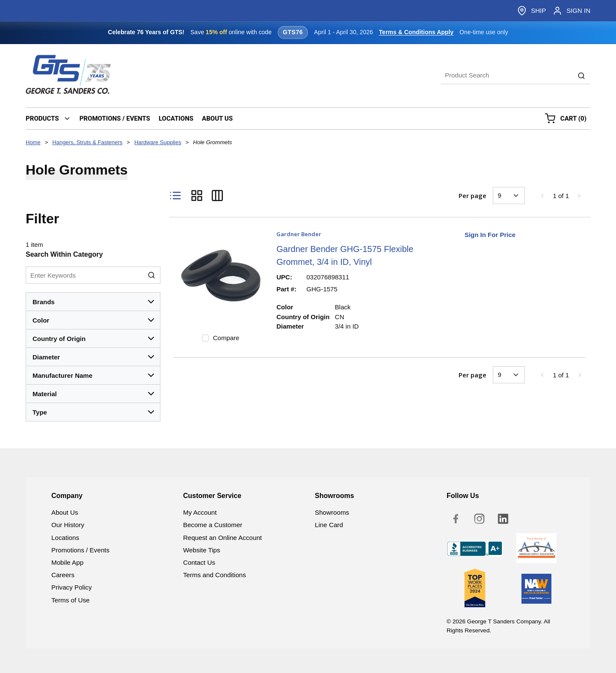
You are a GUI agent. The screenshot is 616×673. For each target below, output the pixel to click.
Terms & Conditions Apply (416, 32)
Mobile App (67, 562)
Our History (68, 525)
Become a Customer (213, 525)
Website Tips (202, 550)
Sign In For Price (490, 235)
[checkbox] (205, 338)
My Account (200, 512)
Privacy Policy (72, 587)
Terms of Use (70, 600)
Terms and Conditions (215, 575)
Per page (472, 196)
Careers (63, 575)
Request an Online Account (222, 538)
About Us (65, 512)
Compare (226, 338)
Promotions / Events (80, 550)
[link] (542, 196)
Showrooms (332, 512)
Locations (65, 538)
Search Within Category (64, 254)
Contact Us (199, 562)
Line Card (329, 525)
